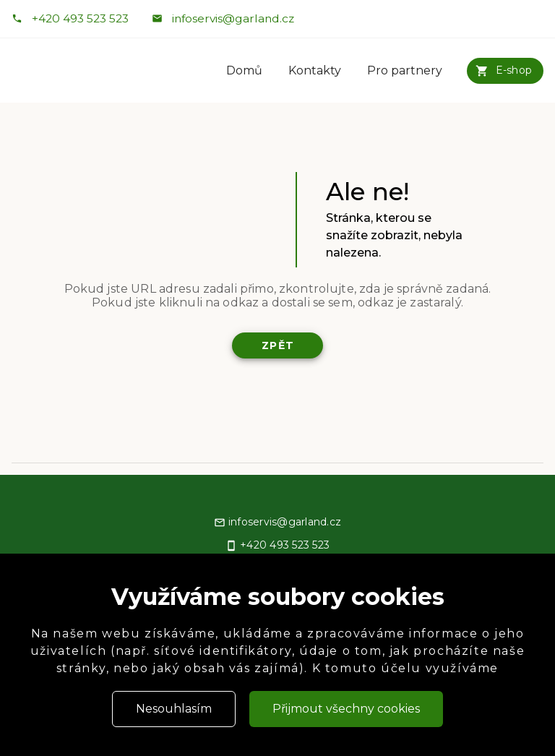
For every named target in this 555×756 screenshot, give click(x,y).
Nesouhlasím (174, 709)
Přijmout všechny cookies (346, 709)
